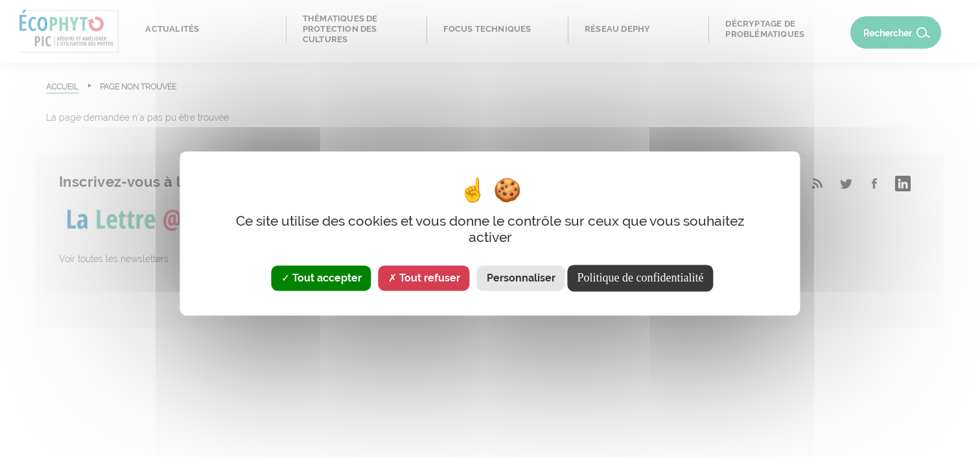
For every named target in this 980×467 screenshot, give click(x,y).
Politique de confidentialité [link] (641, 278)
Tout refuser (424, 278)
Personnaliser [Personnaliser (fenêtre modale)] (521, 278)
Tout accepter (321, 278)
